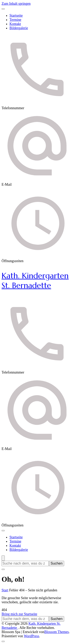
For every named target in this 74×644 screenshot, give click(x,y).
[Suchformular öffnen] (3, 558)
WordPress (32, 636)
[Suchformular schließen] (3, 569)
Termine (15, 20)
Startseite (16, 15)
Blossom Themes (57, 632)
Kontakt (15, 24)
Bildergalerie (19, 28)
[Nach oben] (3, 641)
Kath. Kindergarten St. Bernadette (35, 281)
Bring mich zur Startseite (19, 614)
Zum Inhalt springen (16, 4)
